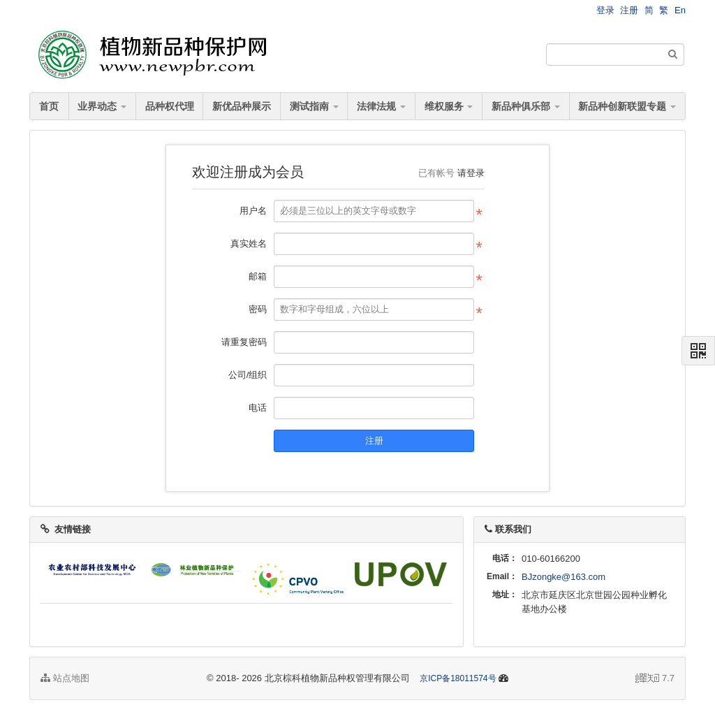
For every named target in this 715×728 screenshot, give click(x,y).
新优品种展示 (242, 106)
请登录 (471, 173)
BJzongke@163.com (563, 577)
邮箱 (258, 276)
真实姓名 (249, 243)
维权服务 (449, 106)
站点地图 (65, 678)
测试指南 (314, 106)
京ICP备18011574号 (458, 678)
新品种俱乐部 (526, 106)
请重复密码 (244, 342)
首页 (49, 106)
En (680, 10)
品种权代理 (170, 106)
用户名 (253, 211)
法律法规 (381, 106)
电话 (258, 408)
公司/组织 (248, 375)
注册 (629, 10)
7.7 (655, 679)
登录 (605, 10)
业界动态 (102, 106)
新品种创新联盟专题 (627, 106)
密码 (258, 309)
